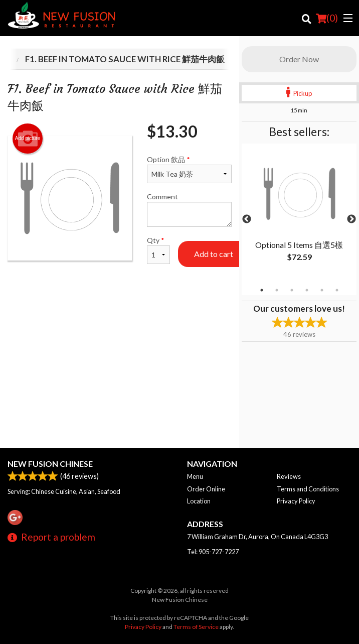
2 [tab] (277, 290)
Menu (195, 476)
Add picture (28, 139)
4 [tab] (307, 290)
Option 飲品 (189, 169)
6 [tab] (337, 290)
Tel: (213, 552)
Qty (158, 250)
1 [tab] (262, 290)
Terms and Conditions (308, 489)
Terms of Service (196, 627)
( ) (327, 18)
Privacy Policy (296, 501)
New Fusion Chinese (50, 464)
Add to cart (214, 254)
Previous (247, 219)
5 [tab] (322, 290)
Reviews (289, 476)
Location (199, 501)
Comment (189, 210)
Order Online (206, 489)
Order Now (299, 59)
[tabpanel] (299, 213)
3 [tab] (292, 290)
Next (351, 219)
